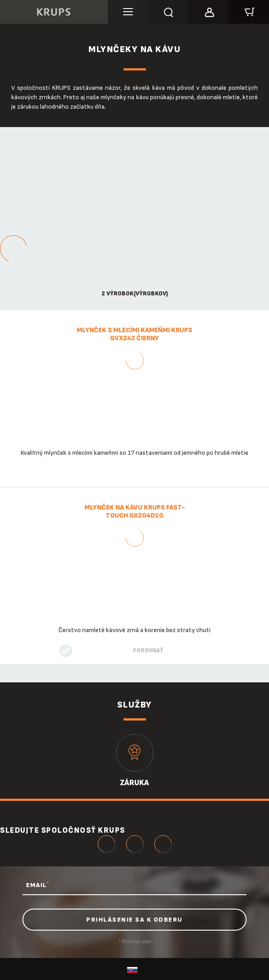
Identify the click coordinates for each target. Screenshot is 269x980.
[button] (208, 11)
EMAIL (37, 885)
